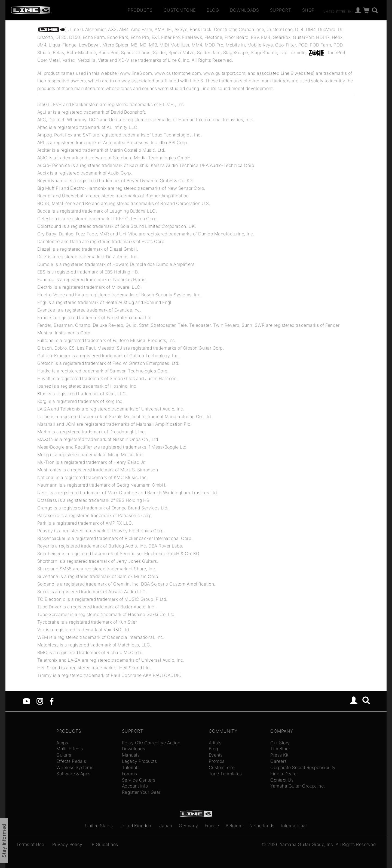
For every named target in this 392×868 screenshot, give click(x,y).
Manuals (131, 755)
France (212, 826)
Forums (130, 774)
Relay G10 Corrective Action (151, 743)
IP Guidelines (104, 844)
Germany (189, 826)
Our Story (280, 743)
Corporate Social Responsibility (303, 767)
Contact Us (282, 780)
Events (216, 755)
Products (140, 10)
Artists (215, 743)
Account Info (135, 786)
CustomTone (180, 10)
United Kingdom (136, 826)
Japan (166, 826)
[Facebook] (52, 701)
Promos (217, 761)
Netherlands (262, 826)
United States (99, 826)
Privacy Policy (67, 844)
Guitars (64, 755)
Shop (308, 10)
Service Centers (139, 780)
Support (281, 10)
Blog (213, 10)
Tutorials (131, 767)
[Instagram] (40, 701)
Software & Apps (73, 774)
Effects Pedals (71, 761)
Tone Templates (225, 774)
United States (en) (338, 11)
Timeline (279, 749)
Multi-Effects (70, 749)
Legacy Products (140, 761)
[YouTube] (27, 701)
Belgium (234, 826)
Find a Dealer (284, 774)
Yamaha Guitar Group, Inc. (298, 786)
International (294, 826)
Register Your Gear (141, 792)
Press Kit (279, 755)
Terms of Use (30, 844)
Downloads (245, 10)
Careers (279, 761)
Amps (62, 743)
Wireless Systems (75, 767)
